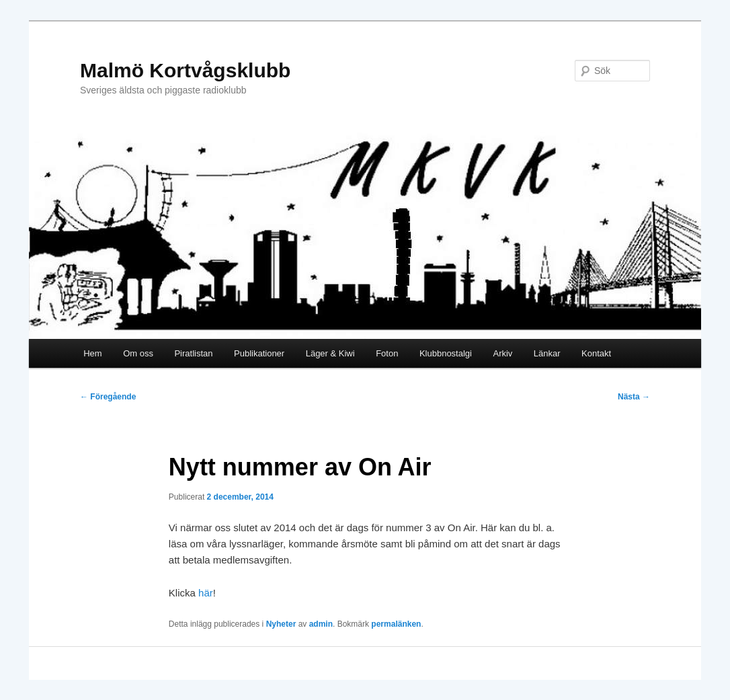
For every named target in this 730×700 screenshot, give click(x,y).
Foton (387, 353)
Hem (92, 353)
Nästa (634, 397)
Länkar (547, 353)
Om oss (138, 353)
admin (321, 624)
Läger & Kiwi (330, 353)
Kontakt (596, 353)
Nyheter (281, 624)
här (206, 593)
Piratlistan (193, 353)
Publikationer (259, 353)
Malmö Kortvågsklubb (185, 70)
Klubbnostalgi (446, 353)
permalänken (396, 624)
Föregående (108, 397)
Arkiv (502, 353)
